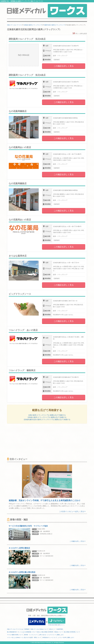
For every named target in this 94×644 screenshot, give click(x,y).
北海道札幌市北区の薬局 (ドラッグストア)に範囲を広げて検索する (47, 419)
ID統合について (58, 632)
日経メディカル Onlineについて (39, 629)
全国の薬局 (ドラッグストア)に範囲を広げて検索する (47, 415)
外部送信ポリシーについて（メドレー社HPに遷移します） (59, 637)
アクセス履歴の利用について (15, 635)
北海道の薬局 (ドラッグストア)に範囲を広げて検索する (47, 417)
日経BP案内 (60, 629)
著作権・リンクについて (31, 635)
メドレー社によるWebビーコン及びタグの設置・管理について (24, 637)
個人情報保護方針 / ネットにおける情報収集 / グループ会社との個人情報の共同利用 (30, 632)
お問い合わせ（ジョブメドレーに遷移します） (52, 635)
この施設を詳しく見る (64, 66)
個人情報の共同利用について (72, 632)
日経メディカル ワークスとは (15, 629)
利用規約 (27, 629)
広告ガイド (52, 629)
